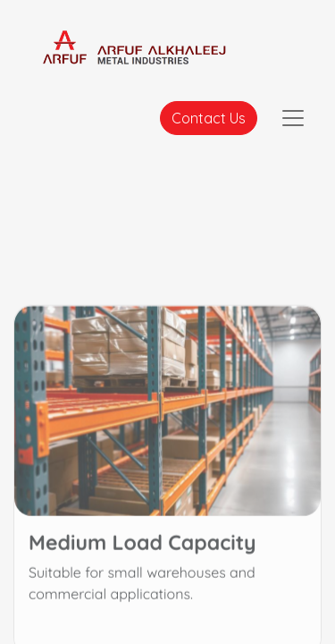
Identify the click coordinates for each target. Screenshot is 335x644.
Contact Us (209, 118)
